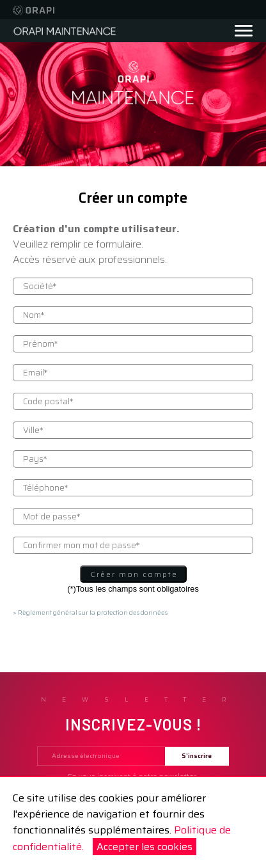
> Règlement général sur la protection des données (90, 612)
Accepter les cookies (145, 847)
